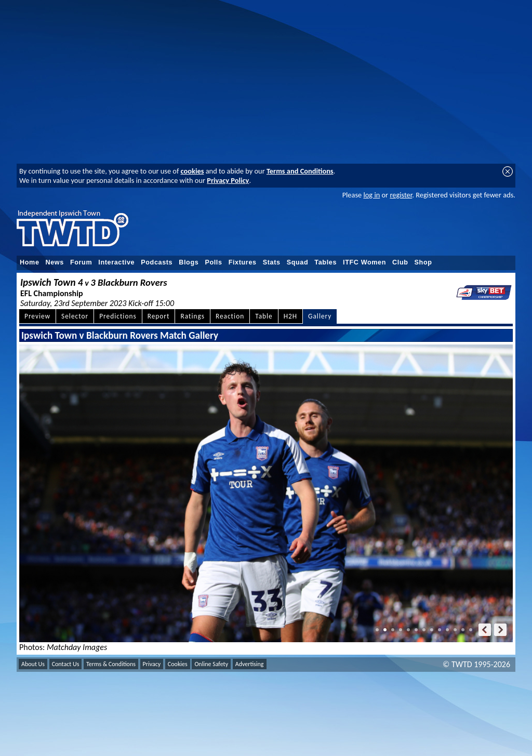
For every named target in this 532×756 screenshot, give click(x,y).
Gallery (320, 316)
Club (400, 262)
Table (264, 316)
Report (159, 316)
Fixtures (243, 262)
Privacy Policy (228, 180)
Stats (272, 262)
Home (30, 262)
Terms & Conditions (111, 664)
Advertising (250, 664)
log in (371, 195)
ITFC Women (364, 262)
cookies (192, 171)
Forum (81, 262)
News (55, 262)
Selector (75, 316)
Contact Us (66, 664)
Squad (298, 262)
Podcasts (157, 262)
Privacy (152, 664)
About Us (33, 664)
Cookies (178, 664)
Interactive (116, 262)
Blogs (189, 262)
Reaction (230, 316)
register (401, 195)
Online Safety (211, 664)
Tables (325, 262)
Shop (423, 262)
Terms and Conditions (300, 171)
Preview (37, 316)
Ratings (192, 316)
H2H (290, 316)
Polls (213, 262)
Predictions (118, 316)
